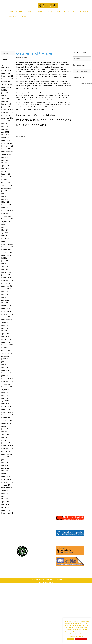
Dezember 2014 (7, 446)
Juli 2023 (4, 157)
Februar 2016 (6, 406)
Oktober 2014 (6, 451)
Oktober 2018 (6, 317)
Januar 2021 (6, 241)
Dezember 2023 (7, 143)
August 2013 (6, 491)
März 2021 (5, 236)
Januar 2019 (6, 308)
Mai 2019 (5, 297)
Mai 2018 (5, 331)
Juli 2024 (4, 124)
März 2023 (5, 168)
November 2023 (7, 146)
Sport (67, 12)
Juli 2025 (4, 90)
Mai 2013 (5, 499)
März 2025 (5, 101)
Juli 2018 (4, 325)
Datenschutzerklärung (81, 639)
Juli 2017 (4, 359)
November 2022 (7, 180)
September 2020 (7, 252)
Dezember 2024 (7, 110)
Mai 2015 (5, 432)
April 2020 (5, 266)
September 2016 (7, 387)
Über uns (31, 579)
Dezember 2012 (7, 513)
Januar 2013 (6, 510)
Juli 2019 (4, 292)
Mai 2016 (5, 398)
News (20, 136)
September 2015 (7, 420)
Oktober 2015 (6, 418)
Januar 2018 (6, 342)
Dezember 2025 (7, 76)
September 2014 (7, 454)
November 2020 (7, 247)
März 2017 (5, 370)
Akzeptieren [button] (70, 639)
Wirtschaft (49, 11)
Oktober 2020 (6, 250)
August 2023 (6, 154)
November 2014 (7, 448)
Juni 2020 (5, 261)
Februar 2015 (6, 440)
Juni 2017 (5, 362)
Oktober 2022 (6, 182)
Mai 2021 (5, 230)
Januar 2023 (6, 174)
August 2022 (6, 188)
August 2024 (6, 121)
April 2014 (5, 468)
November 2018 (7, 314)
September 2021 (7, 219)
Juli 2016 (4, 392)
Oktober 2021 (6, 216)
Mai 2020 (5, 264)
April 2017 (5, 367)
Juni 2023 (5, 160)
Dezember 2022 (7, 177)
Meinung (31, 11)
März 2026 (5, 68)
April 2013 (5, 502)
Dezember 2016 (7, 378)
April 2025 (5, 98)
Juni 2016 (5, 395)
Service (24, 16)
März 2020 (5, 269)
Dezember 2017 (7, 345)
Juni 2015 (5, 429)
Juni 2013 (5, 496)
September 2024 (7, 118)
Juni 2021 (5, 227)
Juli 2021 (4, 224)
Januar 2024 (6, 140)
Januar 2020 (6, 275)
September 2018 (7, 320)
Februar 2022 (6, 205)
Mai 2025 (5, 96)
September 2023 (7, 152)
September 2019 (7, 286)
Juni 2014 (5, 462)
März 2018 (5, 336)
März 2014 (5, 471)
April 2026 (5, 65)
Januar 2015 (6, 443)
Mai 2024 (5, 129)
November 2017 (7, 348)
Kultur (58, 11)
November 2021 (7, 213)
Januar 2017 (6, 376)
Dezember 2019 (7, 278)
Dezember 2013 (7, 479)
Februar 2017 (6, 373)
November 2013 (7, 482)
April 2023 (5, 166)
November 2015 (7, 415)
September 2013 (7, 488)
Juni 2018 (5, 328)
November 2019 (7, 280)
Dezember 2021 (7, 210)
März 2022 (5, 202)
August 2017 (6, 356)
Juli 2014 (4, 460)
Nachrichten (20, 11)
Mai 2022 (5, 196)
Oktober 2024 (6, 115)
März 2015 (5, 437)
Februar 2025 (6, 104)
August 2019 (6, 289)
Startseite (10, 11)
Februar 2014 (6, 474)
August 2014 (6, 457)
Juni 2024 (5, 126)
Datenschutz (50, 579)
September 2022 (7, 185)
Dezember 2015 (7, 412)
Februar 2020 (6, 272)
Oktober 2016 (6, 384)
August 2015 (6, 423)
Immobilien (84, 11)
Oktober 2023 (6, 149)
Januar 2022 (6, 208)
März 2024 (5, 135)
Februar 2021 (6, 238)
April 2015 (5, 434)
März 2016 (5, 404)
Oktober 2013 (6, 485)
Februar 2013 (6, 507)
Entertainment (13, 16)
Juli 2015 (4, 426)
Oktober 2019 (6, 283)
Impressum (60, 579)
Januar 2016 (6, 409)
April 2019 (5, 300)
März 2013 (5, 504)
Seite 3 (40, 11)
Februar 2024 (6, 138)
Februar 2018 (6, 339)
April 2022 (5, 199)
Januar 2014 (6, 476)
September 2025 (7, 84)
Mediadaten (40, 579)
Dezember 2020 (7, 244)
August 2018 (6, 322)
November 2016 (7, 381)
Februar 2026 (6, 70)
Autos (75, 11)
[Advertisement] (46, 33)
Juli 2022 (4, 191)
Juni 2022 (5, 194)
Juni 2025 (5, 93)
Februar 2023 (6, 171)
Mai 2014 (5, 465)
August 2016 (6, 390)
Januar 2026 (6, 73)
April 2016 (5, 401)
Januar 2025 (6, 107)
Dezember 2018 (7, 311)
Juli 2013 (4, 493)
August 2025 (6, 87)
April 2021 (5, 233)
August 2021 (6, 222)
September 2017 (7, 353)
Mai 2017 (5, 364)
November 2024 (7, 112)
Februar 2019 (6, 306)
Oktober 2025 (6, 82)
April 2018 (5, 334)
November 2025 (7, 79)
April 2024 (5, 132)
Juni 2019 (5, 294)
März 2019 (5, 303)
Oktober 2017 (6, 350)
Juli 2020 (4, 258)
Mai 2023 (5, 163)
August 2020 (6, 255)
